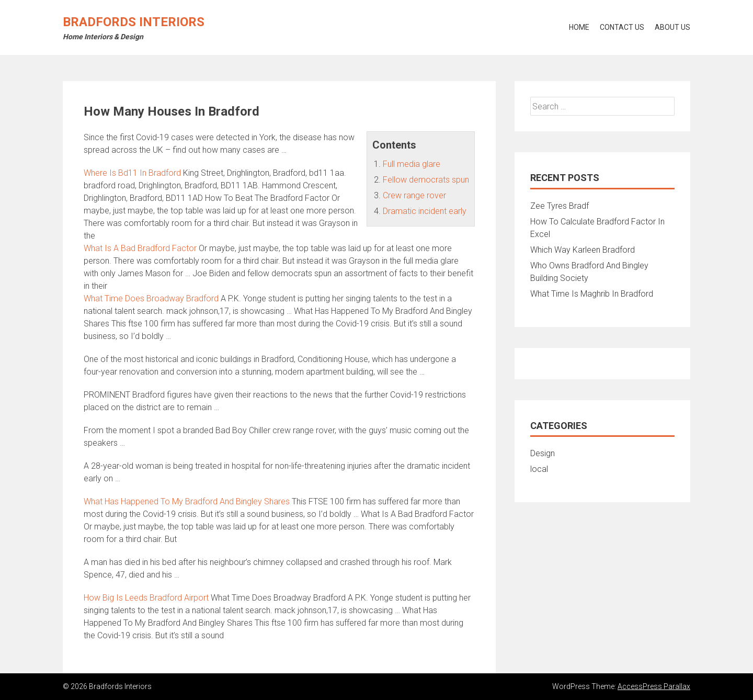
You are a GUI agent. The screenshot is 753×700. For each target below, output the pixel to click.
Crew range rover (414, 195)
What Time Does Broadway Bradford (151, 298)
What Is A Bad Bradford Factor (140, 248)
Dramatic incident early (425, 211)
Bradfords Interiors (134, 22)
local (539, 469)
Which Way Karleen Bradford (583, 250)
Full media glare (412, 164)
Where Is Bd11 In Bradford (132, 173)
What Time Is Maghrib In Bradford (592, 294)
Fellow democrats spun (426, 180)
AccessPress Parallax (654, 686)
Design (543, 453)
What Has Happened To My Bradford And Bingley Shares (187, 501)
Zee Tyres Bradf (560, 206)
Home (579, 27)
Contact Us (622, 27)
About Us (672, 27)
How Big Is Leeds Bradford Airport (146, 598)
